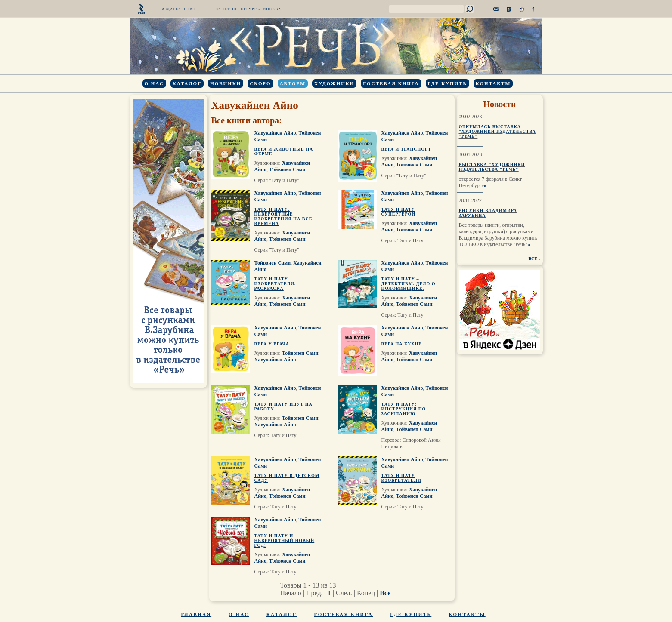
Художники (334, 83)
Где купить (447, 83)
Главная (197, 614)
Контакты (493, 83)
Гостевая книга (391, 83)
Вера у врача (272, 344)
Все (385, 593)
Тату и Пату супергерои (399, 212)
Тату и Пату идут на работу (283, 406)
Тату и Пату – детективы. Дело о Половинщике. (409, 284)
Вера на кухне (402, 344)
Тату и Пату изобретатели (401, 478)
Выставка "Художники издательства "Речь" (492, 167)
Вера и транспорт (406, 149)
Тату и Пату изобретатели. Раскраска (275, 284)
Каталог (187, 83)
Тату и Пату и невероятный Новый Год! (285, 540)
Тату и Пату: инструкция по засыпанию (404, 409)
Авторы (293, 83)
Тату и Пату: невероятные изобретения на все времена (283, 216)
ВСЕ (533, 259)
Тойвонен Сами (287, 169)
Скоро (260, 83)
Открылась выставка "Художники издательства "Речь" (497, 131)
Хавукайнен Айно (275, 133)
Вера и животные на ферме (284, 151)
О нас (154, 83)
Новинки (226, 83)
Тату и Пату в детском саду (287, 478)
